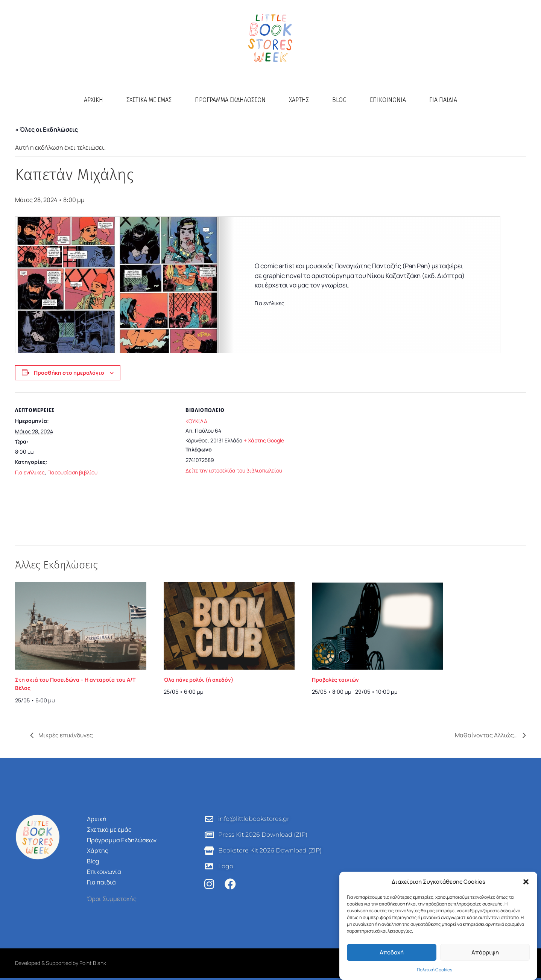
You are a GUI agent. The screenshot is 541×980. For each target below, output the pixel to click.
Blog (339, 100)
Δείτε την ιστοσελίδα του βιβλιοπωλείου (234, 470)
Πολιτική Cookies (435, 970)
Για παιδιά (443, 100)
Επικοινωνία (388, 100)
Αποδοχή (392, 952)
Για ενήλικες (30, 472)
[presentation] (81, 626)
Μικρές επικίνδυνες (65, 735)
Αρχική (93, 100)
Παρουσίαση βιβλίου (72, 472)
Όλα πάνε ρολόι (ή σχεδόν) (198, 680)
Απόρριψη (485, 952)
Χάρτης (299, 100)
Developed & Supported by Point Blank (61, 963)
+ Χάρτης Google (264, 440)
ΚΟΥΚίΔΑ (196, 421)
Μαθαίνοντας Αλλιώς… (487, 735)
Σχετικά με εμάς (149, 100)
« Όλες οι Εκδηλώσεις (46, 129)
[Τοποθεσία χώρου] (436, 459)
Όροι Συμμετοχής (112, 899)
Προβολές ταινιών (335, 680)
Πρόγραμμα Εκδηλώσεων (230, 100)
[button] (526, 882)
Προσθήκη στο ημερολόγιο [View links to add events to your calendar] (69, 373)
